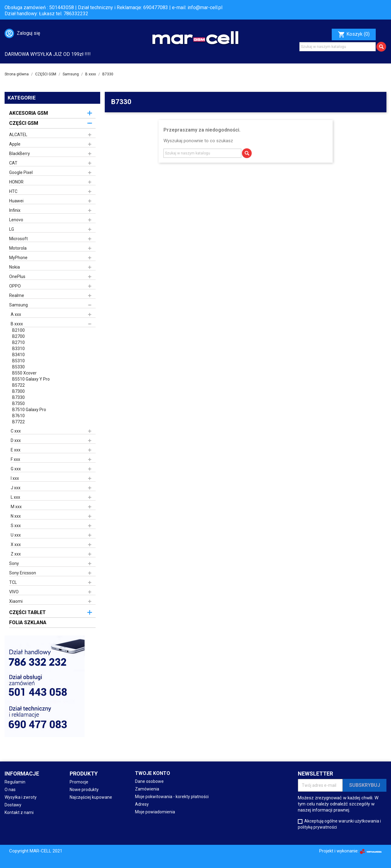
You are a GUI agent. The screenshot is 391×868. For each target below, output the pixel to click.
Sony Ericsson (23, 573)
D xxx (16, 440)
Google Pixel (21, 172)
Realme (17, 295)
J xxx (16, 488)
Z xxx (16, 554)
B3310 (18, 349)
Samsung (18, 305)
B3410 (18, 355)
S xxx (16, 526)
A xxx (16, 314)
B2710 (18, 342)
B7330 (18, 397)
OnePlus (17, 277)
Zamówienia (147, 789)
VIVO (14, 592)
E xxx (16, 450)
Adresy (142, 804)
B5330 (18, 367)
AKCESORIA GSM (29, 113)
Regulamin (15, 782)
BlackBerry (20, 154)
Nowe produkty (84, 790)
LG (12, 229)
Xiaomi (16, 601)
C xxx (16, 431)
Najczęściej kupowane (91, 797)
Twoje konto (153, 773)
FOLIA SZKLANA (28, 622)
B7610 (18, 416)
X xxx (16, 544)
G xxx (16, 469)
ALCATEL (18, 135)
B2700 (18, 336)
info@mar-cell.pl (205, 7)
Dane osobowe (149, 781)
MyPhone (18, 258)
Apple (15, 144)
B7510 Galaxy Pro (29, 410)
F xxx (15, 459)
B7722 (18, 422)
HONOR (16, 182)
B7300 (18, 391)
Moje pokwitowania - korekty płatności (172, 797)
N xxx (16, 516)
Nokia (15, 267)
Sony (14, 563)
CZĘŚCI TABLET (27, 612)
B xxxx (17, 324)
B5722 (18, 385)
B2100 (18, 330)
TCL (13, 582)
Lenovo (16, 220)
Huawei (16, 201)
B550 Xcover (24, 373)
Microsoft (18, 239)
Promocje (79, 782)
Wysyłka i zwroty (21, 797)
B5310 (18, 361)
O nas (10, 790)
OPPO (15, 286)
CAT (13, 163)
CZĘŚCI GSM (24, 123)
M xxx (16, 507)
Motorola (18, 248)
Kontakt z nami (19, 812)
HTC (13, 191)
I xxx (15, 478)
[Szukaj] (338, 47)
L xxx (15, 497)
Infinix (15, 210)
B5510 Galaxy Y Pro (31, 379)
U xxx (16, 535)
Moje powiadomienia (155, 812)
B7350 (18, 403)
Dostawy (13, 805)
